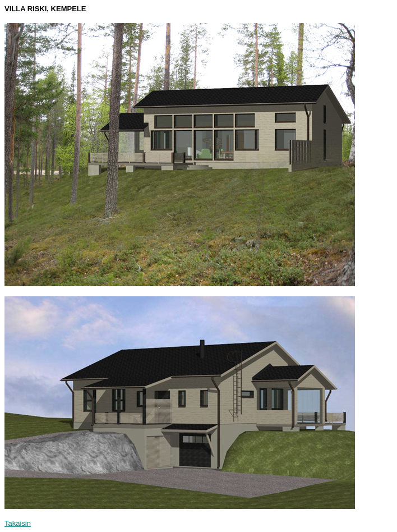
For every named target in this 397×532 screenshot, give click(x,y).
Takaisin (18, 523)
